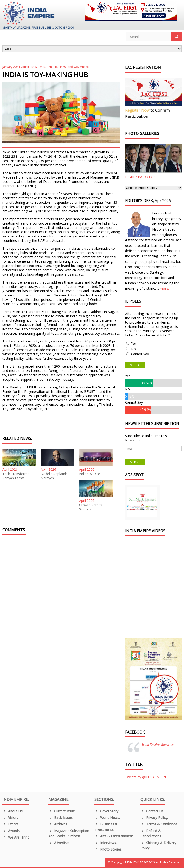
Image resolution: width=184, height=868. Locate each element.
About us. (13, 811)
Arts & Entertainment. (114, 836)
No (133, 349)
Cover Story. (107, 811)
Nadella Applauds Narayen (54, 476)
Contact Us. (152, 811)
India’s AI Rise (90, 474)
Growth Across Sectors (91, 507)
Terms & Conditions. (159, 824)
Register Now (137, 110)
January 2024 (11, 67)
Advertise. (59, 843)
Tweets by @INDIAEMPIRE (146, 777)
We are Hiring (16, 837)
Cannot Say (140, 354)
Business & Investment (37, 67)
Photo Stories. (108, 849)
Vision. (10, 818)
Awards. (11, 831)
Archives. (58, 824)
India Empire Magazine (158, 745)
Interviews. (106, 843)
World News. (107, 818)
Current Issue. (62, 811)
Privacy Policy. (154, 818)
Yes (134, 344)
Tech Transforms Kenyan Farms (16, 476)
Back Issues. (61, 818)
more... (165, 288)
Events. (11, 824)
